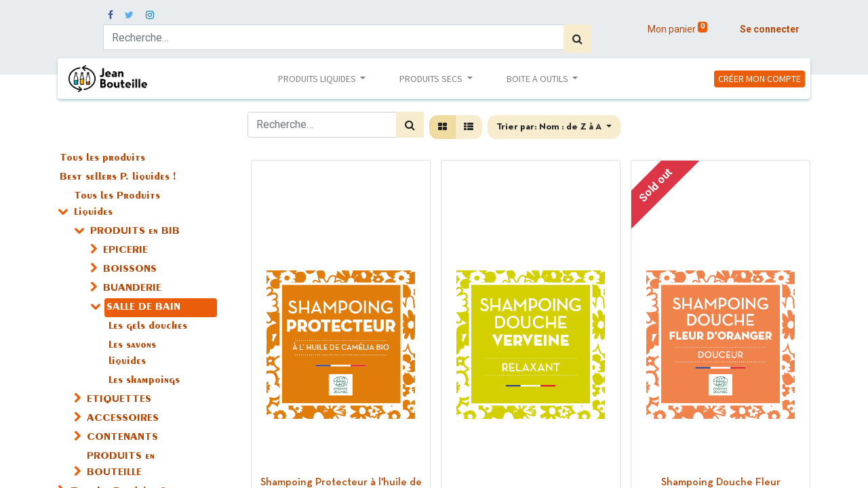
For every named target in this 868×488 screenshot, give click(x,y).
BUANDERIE (132, 289)
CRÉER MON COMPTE (759, 79)
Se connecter (770, 29)
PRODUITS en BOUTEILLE (121, 465)
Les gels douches (148, 327)
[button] (554, 127)
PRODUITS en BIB (135, 232)
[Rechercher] (577, 39)
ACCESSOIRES (123, 419)
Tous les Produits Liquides (117, 205)
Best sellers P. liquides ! (118, 178)
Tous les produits (102, 159)
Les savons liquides (132, 354)
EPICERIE (125, 251)
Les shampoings (144, 381)
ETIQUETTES (119, 400)
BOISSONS (130, 270)
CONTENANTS (122, 438)
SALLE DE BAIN (143, 308)
